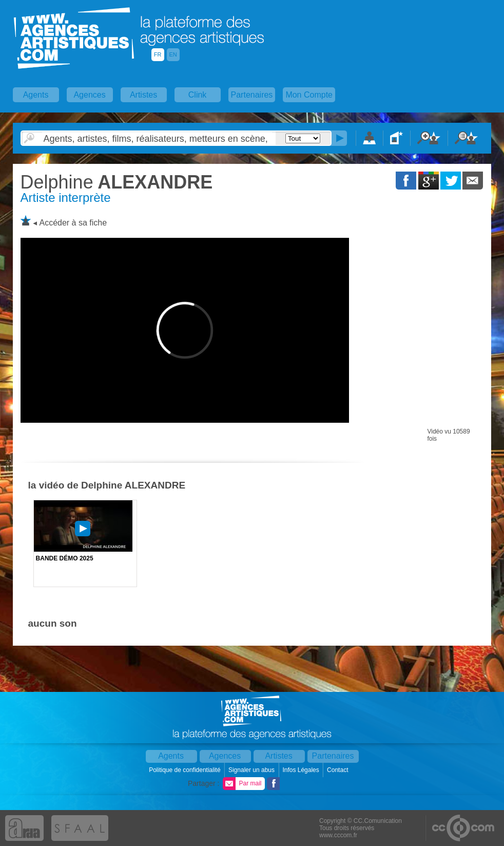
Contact (338, 770)
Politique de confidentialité (186, 770)
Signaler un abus (252, 770)
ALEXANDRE (117, 182)
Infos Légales (302, 770)
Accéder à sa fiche (73, 223)
